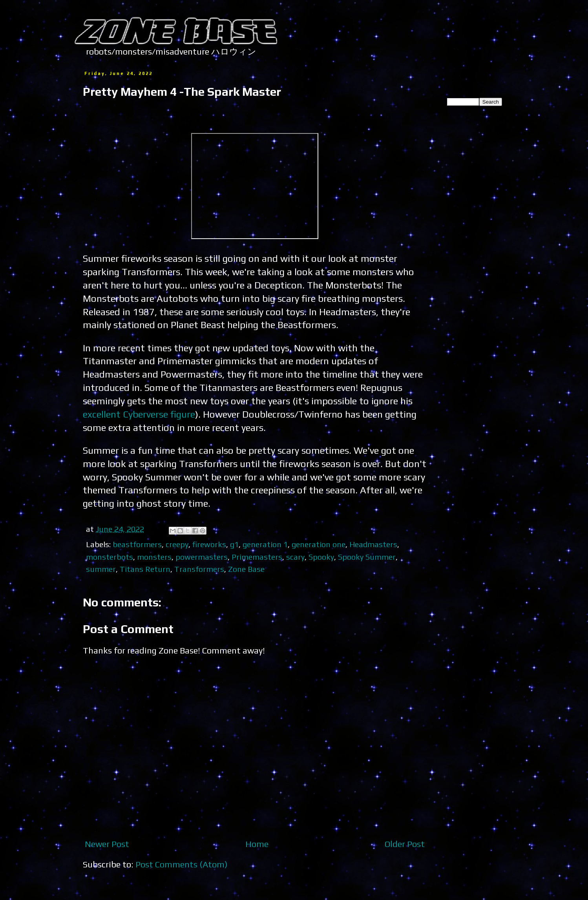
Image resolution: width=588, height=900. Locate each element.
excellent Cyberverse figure (139, 414)
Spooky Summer (367, 557)
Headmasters (373, 544)
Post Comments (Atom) (182, 864)
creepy (177, 544)
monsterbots (110, 557)
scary (295, 557)
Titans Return (145, 569)
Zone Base (246, 569)
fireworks (209, 544)
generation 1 (265, 544)
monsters (154, 557)
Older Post (405, 844)
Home (257, 844)
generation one (319, 544)
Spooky (321, 557)
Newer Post (107, 844)
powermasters (202, 557)
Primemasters (257, 557)
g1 (234, 544)
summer (101, 569)
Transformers (199, 569)
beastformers (137, 544)
